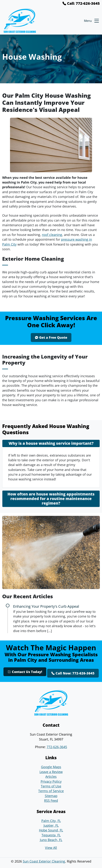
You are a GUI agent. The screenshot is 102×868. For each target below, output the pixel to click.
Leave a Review (51, 772)
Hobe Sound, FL (51, 830)
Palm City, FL (51, 821)
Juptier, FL (51, 825)
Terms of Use (51, 786)
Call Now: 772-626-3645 (73, 673)
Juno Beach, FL (51, 840)
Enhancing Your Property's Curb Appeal (46, 606)
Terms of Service (51, 791)
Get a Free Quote (51, 337)
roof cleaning (52, 235)
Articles (51, 777)
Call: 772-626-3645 (81, 3)
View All (51, 848)
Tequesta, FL (51, 835)
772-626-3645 (57, 747)
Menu (92, 21)
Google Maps (51, 767)
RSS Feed (51, 801)
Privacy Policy (51, 781)
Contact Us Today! (25, 672)
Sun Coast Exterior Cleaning (44, 861)
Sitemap (51, 796)
